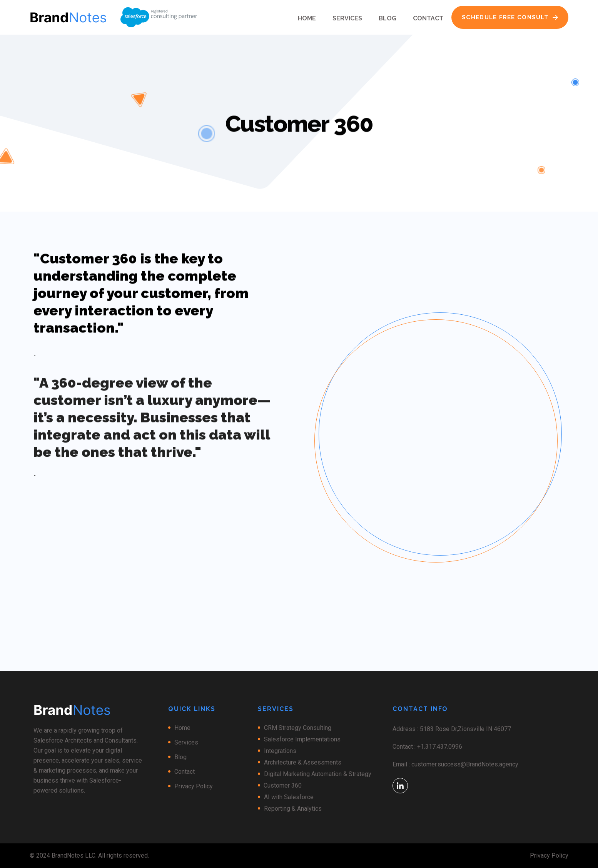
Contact (428, 18)
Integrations (280, 751)
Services (347, 18)
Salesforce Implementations (302, 739)
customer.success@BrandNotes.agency (465, 764)
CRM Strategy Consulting (298, 728)
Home (307, 18)
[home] (68, 17)
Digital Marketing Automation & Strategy (318, 774)
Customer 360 (283, 785)
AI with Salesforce (289, 797)
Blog (388, 18)
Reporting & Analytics (293, 809)
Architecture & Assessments (303, 762)
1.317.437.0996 (441, 747)
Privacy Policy (194, 786)
